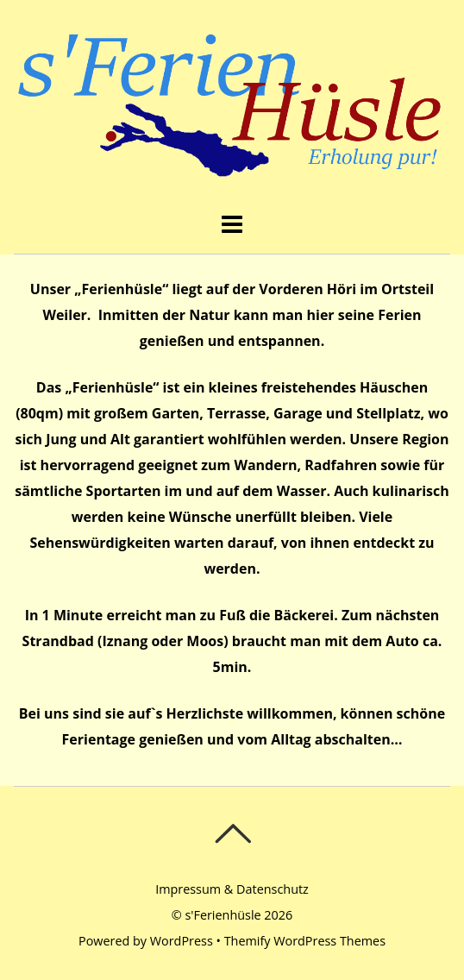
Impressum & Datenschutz (232, 889)
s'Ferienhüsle (223, 915)
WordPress (182, 941)
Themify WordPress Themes (305, 941)
